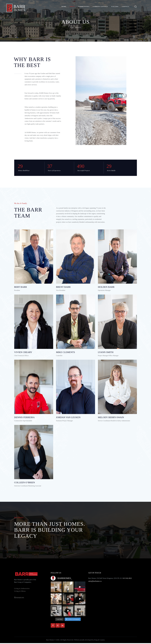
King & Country (100, 641)
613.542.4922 (127, 579)
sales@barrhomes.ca (95, 582)
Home (72, 27)
